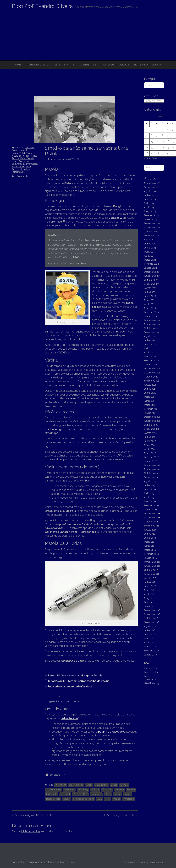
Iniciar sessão (151, 668)
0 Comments (21, 176)
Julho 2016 (150, 630)
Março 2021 (150, 405)
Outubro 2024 (151, 232)
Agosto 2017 (150, 578)
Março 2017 (150, 598)
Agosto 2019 (150, 481)
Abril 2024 (149, 256)
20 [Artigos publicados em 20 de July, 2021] (152, 147)
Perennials (96, 794)
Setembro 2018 (152, 526)
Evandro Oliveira (56, 159)
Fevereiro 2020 (152, 457)
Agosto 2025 (150, 191)
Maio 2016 (149, 639)
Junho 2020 (150, 441)
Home (18, 65)
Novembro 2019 (152, 469)
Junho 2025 (150, 199)
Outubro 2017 (151, 570)
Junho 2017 (150, 586)
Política (25, 156)
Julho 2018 (150, 534)
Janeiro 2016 (151, 655)
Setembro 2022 (152, 332)
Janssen (120, 789)
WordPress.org (151, 683)
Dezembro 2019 (152, 465)
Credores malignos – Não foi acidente (32, 815)
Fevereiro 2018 (151, 554)
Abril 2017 (149, 594)
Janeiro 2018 (151, 558)
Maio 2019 (149, 493)
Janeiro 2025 (150, 219)
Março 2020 (150, 453)
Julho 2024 (150, 244)
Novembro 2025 (152, 183)
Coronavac (69, 789)
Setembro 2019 (152, 477)
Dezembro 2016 (152, 610)
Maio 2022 (149, 348)
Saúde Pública (26, 161)
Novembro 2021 (152, 373)
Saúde (15, 161)
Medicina (16, 156)
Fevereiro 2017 (151, 602)
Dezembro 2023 (152, 272)
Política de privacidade (115, 65)
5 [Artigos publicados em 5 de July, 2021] (146, 135)
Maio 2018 (149, 542)
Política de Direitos (38, 65)
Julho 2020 (150, 437)
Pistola (117, 794)
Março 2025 (150, 211)
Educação (27, 153)
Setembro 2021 (152, 381)
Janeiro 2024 (151, 268)
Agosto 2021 (150, 385)
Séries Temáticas (64, 65)
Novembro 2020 (152, 421)
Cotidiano (16, 153)
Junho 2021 (150, 393)
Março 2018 (150, 550)
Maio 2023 (149, 300)
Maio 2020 (149, 445)
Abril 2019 (149, 497)
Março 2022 (150, 357)
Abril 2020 (149, 449)
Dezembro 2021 (152, 369)
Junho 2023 (150, 296)
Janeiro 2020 (151, 461)
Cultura (95, 789)
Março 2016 (150, 647)
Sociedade (25, 169)
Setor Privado (18, 167)
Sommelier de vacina (84, 799)
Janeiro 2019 (150, 510)
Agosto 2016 (150, 626)
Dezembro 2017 (152, 562)
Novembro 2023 (152, 276)
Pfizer (108, 794)
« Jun (147, 158)
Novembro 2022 (152, 324)
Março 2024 (150, 260)
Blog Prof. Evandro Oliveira (42, 6)
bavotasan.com (156, 862)
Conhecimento (53, 789)
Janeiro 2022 (150, 365)
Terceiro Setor (19, 172)
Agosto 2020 (150, 433)
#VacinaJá (61, 785)
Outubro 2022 (151, 328)
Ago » (155, 158)
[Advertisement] (88, 36)
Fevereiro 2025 (151, 215)
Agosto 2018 (150, 530)
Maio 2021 (149, 397)
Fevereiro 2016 (151, 651)
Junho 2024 (150, 248)
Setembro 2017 (152, 574)
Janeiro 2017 (150, 606)
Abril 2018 (149, 546)
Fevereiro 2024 (151, 264)
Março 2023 (150, 308)
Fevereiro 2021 (151, 409)
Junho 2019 (150, 489)
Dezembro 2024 (152, 223)
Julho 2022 (150, 340)
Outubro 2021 (151, 377)
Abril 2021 (149, 401)
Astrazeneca (101, 785)
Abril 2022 (149, 352)
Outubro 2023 (151, 280)
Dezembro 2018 (152, 514)
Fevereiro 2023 (151, 312)
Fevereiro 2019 (151, 506)
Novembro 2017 (152, 566)
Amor (89, 785)
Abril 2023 (149, 304)
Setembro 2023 (152, 284)
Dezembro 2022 (152, 320)
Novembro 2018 (152, 518)
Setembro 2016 (152, 622)
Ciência (124, 785)
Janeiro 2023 (151, 316)
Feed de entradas (153, 672)
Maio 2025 (149, 203)
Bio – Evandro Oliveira (148, 65)
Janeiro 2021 (150, 413)
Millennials (52, 794)
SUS (100, 799)
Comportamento (20, 150)
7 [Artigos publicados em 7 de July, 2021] (157, 135)
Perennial (65, 794)
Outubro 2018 (151, 522)
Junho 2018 (150, 538)
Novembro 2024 (152, 228)
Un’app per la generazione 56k (121, 815)
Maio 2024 (149, 252)
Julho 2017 (150, 582)
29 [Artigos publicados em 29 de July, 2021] (163, 153)
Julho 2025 (150, 195)
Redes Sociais (27, 158)
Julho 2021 (150, 389)
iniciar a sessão (30, 831)
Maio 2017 (149, 590)
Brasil (114, 785)
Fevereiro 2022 (151, 361)
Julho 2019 (150, 485)
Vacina (117, 799)
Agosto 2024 (150, 240)
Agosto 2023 (150, 288)
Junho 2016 (150, 635)
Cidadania (29, 148)
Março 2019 (150, 501)
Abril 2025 (149, 207)
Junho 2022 (150, 344)
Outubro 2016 (151, 618)
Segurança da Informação (25, 164)
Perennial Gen (80, 794)
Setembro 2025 (152, 187)
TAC (108, 799)
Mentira (131, 789)
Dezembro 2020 (152, 417)
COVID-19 (83, 789)
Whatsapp (129, 799)
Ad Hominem (76, 785)
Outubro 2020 (151, 425)
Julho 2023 (150, 292)
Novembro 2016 (152, 614)
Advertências (88, 65)
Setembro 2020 (152, 429)
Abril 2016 (149, 643)
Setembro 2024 (152, 236)
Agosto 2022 (150, 336)
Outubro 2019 (151, 473)
